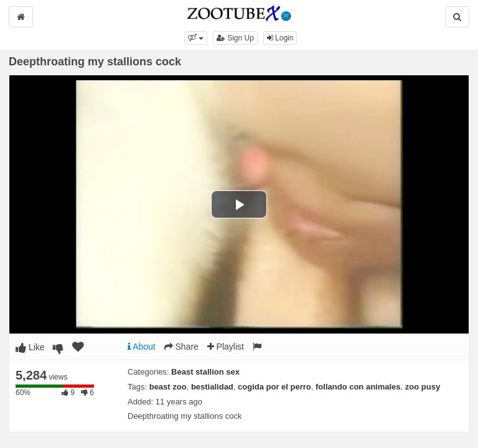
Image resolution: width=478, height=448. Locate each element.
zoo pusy (423, 387)
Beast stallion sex (205, 372)
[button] (196, 38)
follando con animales (358, 387)
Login (280, 38)
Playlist (226, 347)
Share (181, 347)
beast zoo (168, 387)
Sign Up (235, 38)
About (142, 347)
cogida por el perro (274, 387)
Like (30, 347)
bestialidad (212, 387)
